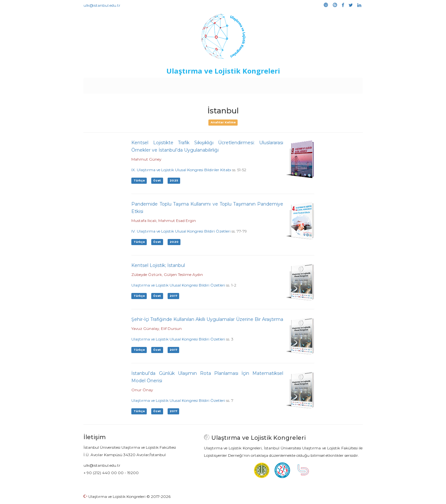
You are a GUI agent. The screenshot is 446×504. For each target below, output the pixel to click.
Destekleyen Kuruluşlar (172, 84)
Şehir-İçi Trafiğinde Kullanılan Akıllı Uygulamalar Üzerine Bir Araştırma (207, 319)
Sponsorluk (267, 84)
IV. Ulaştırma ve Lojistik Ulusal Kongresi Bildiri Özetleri (181, 231)
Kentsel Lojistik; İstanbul (158, 265)
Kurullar (133, 84)
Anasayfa (110, 84)
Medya (338, 84)
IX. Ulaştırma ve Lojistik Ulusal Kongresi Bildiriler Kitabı (181, 170)
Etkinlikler (213, 84)
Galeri (320, 84)
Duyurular (239, 84)
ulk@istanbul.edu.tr (102, 5)
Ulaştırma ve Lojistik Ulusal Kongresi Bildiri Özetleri (178, 285)
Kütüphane (296, 84)
